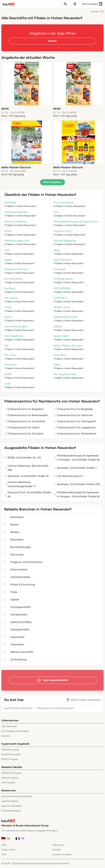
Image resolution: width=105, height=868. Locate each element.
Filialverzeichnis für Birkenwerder (26, 415)
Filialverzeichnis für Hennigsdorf (75, 421)
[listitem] (27, 90)
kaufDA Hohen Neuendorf (18, 708)
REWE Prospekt (10, 759)
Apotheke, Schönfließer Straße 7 (75, 468)
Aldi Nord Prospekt (11, 773)
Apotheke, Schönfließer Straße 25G (77, 484)
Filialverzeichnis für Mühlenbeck (75, 434)
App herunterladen (11, 806)
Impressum (59, 845)
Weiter (52, 41)
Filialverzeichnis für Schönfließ (25, 421)
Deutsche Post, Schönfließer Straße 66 (28, 494)
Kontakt (57, 850)
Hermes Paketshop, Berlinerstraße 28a (26, 468)
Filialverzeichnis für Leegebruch (74, 427)
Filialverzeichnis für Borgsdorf (24, 409)
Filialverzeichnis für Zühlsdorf (24, 434)
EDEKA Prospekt (10, 750)
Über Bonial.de (9, 726)
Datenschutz (8, 850)
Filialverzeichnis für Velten (22, 427)
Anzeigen (97, 11)
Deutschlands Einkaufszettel (17, 796)
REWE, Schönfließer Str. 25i (23, 458)
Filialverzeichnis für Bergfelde (73, 409)
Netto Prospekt (10, 778)
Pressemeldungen (11, 811)
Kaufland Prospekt (11, 754)
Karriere (6, 736)
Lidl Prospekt (8, 783)
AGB (4, 854)
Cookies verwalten (62, 854)
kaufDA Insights (10, 801)
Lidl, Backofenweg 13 (68, 476)
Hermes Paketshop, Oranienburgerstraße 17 (20, 484)
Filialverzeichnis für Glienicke (73, 415)
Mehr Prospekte (53, 182)
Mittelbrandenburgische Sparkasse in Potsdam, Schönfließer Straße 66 (77, 458)
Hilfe (4, 845)
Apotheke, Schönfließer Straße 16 (26, 476)
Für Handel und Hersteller (15, 731)
